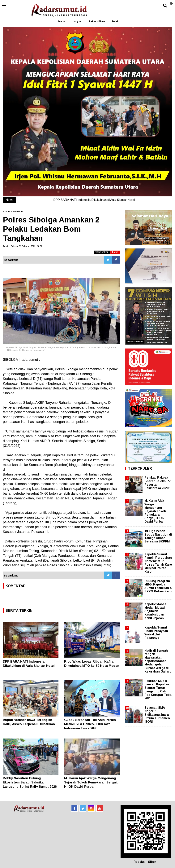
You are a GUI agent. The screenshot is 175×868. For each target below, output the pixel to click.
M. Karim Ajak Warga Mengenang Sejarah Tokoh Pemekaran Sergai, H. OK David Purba (91, 782)
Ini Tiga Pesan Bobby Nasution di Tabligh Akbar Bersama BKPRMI (158, 536)
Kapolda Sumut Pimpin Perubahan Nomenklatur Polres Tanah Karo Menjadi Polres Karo (158, 563)
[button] (171, 2)
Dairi (115, 21)
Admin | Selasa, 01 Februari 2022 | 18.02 (23, 246)
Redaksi (139, 862)
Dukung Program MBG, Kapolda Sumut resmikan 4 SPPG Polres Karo (158, 586)
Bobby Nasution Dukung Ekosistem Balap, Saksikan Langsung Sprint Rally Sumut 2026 (30, 782)
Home (6, 211)
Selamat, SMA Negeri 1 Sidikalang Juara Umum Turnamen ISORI (157, 715)
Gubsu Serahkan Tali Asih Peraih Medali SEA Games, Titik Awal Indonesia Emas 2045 (90, 724)
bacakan (102, 252)
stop (115, 252)
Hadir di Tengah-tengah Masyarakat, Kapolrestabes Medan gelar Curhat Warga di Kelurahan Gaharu (158, 661)
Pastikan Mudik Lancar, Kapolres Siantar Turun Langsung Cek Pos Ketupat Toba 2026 (158, 690)
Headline (18, 211)
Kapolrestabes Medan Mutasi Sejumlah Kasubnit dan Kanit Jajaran (155, 611)
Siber (152, 862)
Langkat (78, 21)
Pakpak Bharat (98, 21)
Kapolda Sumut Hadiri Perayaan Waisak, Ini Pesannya (156, 633)
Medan (62, 21)
